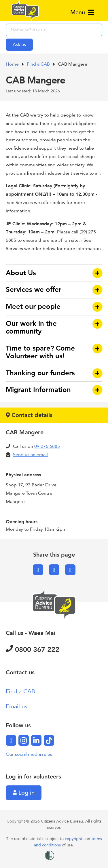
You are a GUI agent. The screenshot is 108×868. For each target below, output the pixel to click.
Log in (24, 793)
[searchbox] (54, 30)
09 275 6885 (47, 446)
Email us (17, 706)
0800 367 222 (33, 650)
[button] (54, 273)
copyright (74, 839)
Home (13, 64)
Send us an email (30, 455)
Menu (82, 12)
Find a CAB (39, 64)
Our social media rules (29, 754)
